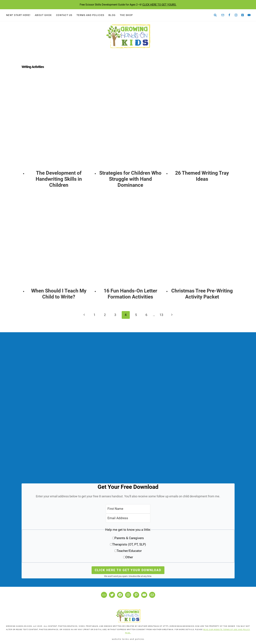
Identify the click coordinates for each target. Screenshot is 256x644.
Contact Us (64, 15)
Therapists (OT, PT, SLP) (129, 544)
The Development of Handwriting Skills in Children (59, 179)
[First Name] (128, 509)
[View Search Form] (215, 15)
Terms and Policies (90, 15)
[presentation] (59, 124)
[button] (128, 545)
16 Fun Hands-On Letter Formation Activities (130, 294)
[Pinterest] (243, 15)
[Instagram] (236, 15)
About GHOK (43, 15)
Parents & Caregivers (129, 538)
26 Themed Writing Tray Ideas (202, 176)
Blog (112, 15)
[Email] (223, 15)
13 (161, 315)
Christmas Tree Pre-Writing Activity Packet (202, 294)
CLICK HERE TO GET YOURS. (159, 5)
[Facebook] (229, 15)
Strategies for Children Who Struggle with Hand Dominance (130, 179)
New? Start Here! (18, 15)
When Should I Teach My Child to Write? (59, 294)
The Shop (126, 15)
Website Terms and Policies (128, 639)
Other (129, 557)
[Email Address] (128, 518)
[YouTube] (249, 15)
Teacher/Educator (129, 551)
